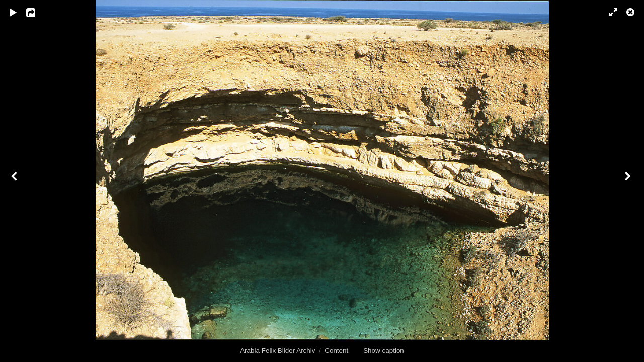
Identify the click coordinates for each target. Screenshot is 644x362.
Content (336, 351)
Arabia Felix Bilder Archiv (277, 351)
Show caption (384, 351)
